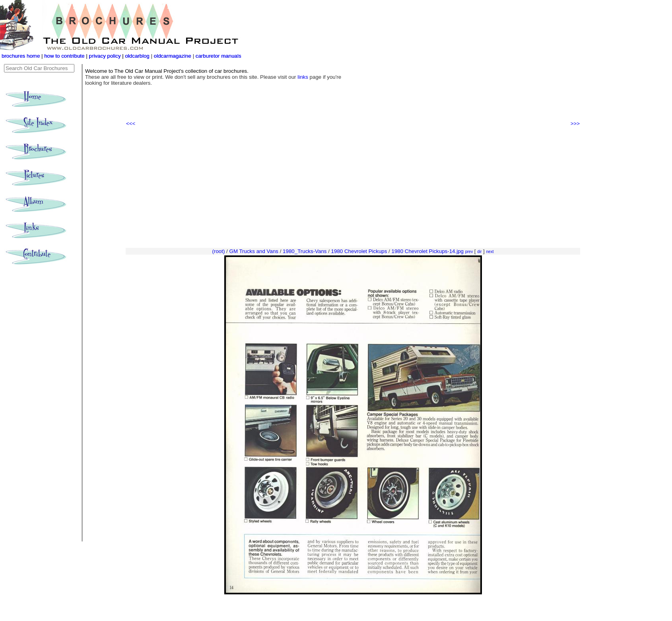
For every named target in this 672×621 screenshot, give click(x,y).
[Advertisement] (353, 187)
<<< (131, 124)
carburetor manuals (218, 56)
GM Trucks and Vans (254, 251)
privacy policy (106, 56)
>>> (575, 124)
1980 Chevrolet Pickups (359, 251)
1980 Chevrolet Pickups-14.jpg (427, 251)
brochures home (21, 56)
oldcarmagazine (173, 56)
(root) (219, 251)
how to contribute (64, 56)
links (303, 77)
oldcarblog (137, 56)
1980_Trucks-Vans (305, 251)
